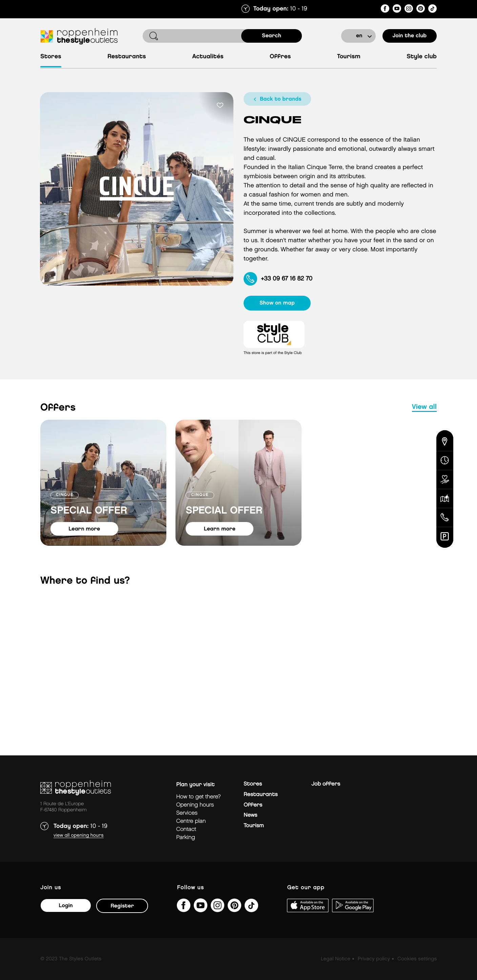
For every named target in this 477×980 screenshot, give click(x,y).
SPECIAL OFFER (89, 511)
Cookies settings (417, 959)
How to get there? (198, 797)
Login (66, 906)
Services (187, 813)
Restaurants (127, 57)
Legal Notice (336, 959)
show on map (278, 303)
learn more (85, 529)
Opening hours (195, 805)
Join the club (410, 36)
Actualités (208, 57)
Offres (280, 57)
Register (122, 906)
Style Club (422, 57)
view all (424, 407)
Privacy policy (374, 959)
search (272, 36)
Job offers (326, 784)
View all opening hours (79, 836)
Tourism (349, 57)
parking (185, 838)
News (250, 815)
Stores (51, 57)
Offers (253, 805)
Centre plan (191, 821)
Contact (186, 829)
